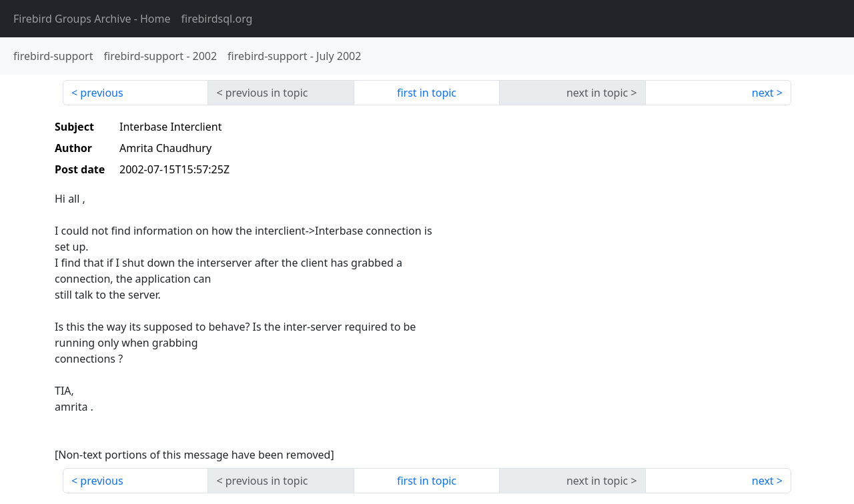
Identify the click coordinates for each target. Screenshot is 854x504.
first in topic (427, 93)
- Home (92, 19)
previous (101, 93)
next (763, 93)
